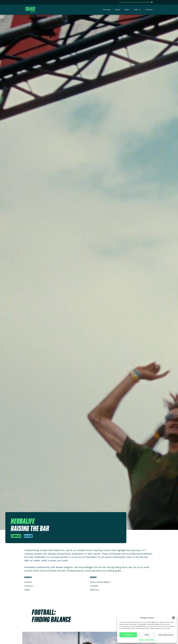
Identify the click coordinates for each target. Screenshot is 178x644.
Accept (128, 635)
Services (107, 10)
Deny (147, 635)
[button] (173, 618)
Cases (117, 10)
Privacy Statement (150, 640)
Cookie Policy (142, 640)
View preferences (166, 635)
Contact (149, 10)
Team (127, 10)
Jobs (137, 10)
